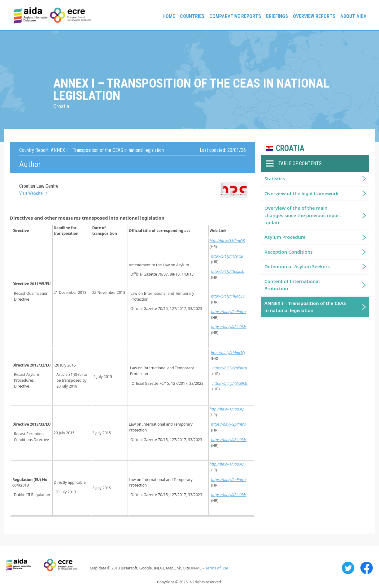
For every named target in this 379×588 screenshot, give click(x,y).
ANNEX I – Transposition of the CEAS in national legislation (305, 307)
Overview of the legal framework (301, 193)
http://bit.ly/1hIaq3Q (228, 296)
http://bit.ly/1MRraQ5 (227, 241)
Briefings (277, 16)
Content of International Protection (292, 285)
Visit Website (31, 193)
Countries (192, 16)
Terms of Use (217, 568)
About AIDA (353, 16)
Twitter (348, 568)
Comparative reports (235, 16)
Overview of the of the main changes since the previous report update (303, 215)
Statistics (275, 178)
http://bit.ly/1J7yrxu (227, 256)
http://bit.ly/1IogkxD (228, 271)
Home (169, 16)
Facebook (367, 568)
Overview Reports (314, 16)
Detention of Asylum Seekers (297, 266)
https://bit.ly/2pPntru (229, 312)
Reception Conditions (289, 252)
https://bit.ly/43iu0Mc (229, 327)
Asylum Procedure (285, 237)
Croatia (290, 148)
